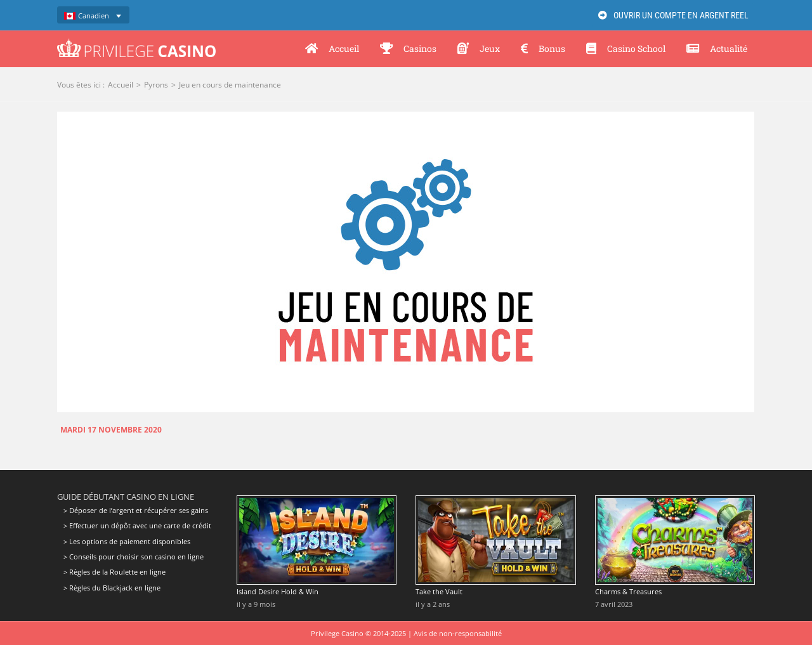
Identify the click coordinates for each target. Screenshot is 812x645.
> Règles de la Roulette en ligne (115, 572)
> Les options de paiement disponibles (127, 541)
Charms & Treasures (628, 591)
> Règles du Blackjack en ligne (112, 588)
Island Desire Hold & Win (278, 591)
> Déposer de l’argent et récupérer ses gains (136, 511)
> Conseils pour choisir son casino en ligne (134, 557)
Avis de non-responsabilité (458, 633)
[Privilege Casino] (136, 43)
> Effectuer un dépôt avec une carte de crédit (137, 525)
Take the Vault (439, 591)
